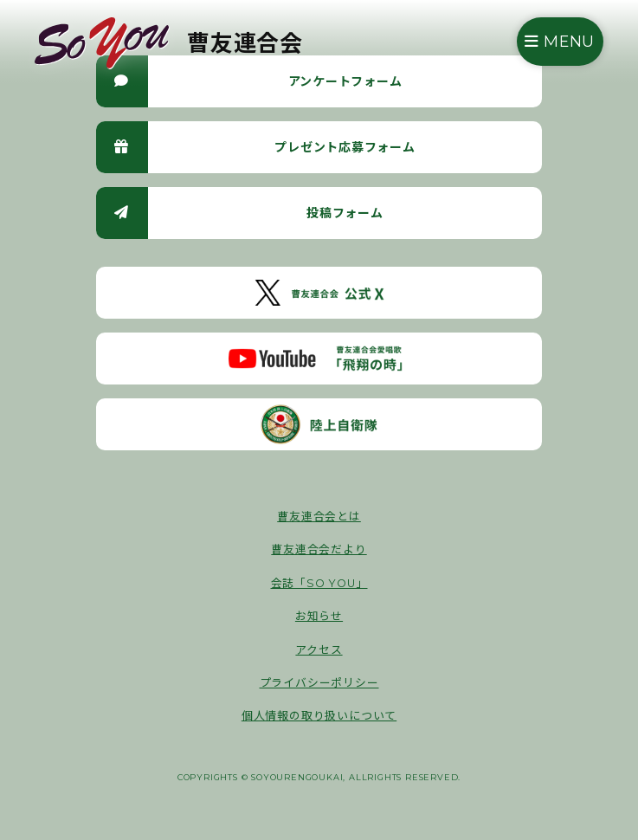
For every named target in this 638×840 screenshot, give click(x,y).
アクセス (319, 650)
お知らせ (319, 616)
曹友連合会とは (319, 517)
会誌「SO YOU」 (319, 583)
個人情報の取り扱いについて (319, 716)
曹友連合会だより (319, 549)
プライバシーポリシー (319, 683)
